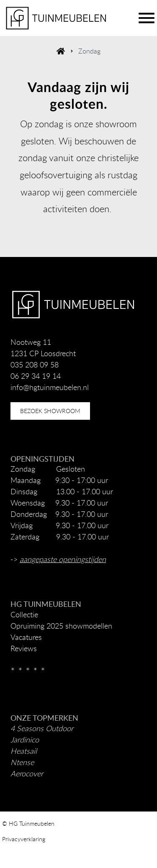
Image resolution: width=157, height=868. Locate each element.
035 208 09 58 (35, 365)
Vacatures (26, 637)
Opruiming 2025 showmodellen (61, 626)
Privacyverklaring (24, 839)
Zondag (89, 51)
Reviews (24, 648)
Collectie (24, 614)
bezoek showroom (50, 411)
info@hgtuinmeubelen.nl (50, 387)
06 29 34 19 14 (36, 376)
